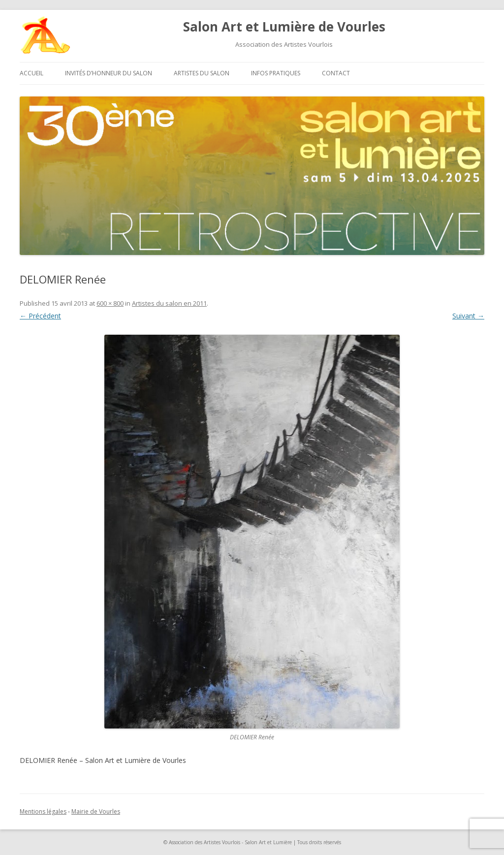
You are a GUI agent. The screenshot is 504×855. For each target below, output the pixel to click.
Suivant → (468, 316)
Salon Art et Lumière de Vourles (284, 27)
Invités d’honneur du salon (109, 73)
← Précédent (40, 316)
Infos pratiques (276, 73)
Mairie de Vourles (96, 811)
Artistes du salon (202, 73)
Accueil (31, 73)
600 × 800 (110, 303)
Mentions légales (43, 811)
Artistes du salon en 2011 (169, 303)
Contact (336, 73)
